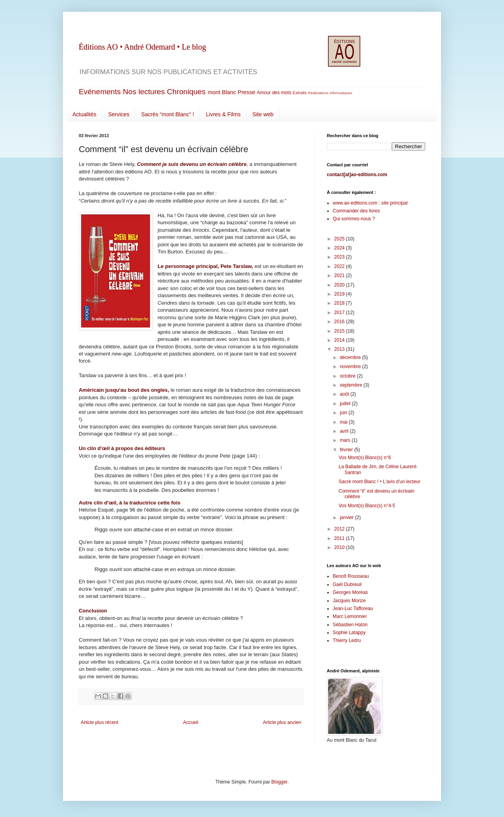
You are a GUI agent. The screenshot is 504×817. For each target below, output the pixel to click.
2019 (340, 294)
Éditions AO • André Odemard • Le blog (142, 47)
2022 (340, 266)
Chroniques (186, 92)
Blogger (279, 782)
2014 (340, 340)
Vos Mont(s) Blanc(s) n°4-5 (367, 506)
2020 (340, 285)
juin (344, 413)
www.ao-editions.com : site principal (370, 203)
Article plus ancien (282, 722)
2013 (340, 349)
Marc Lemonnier (350, 616)
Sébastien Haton (350, 625)
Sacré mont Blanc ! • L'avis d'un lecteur (380, 482)
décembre (351, 357)
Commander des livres (356, 211)
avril (345, 431)
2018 (340, 303)
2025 (340, 239)
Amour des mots (274, 93)
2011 (340, 538)
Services (119, 114)
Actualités (84, 114)
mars (346, 440)
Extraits (300, 93)
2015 (340, 331)
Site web (263, 114)
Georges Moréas (350, 592)
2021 (340, 275)
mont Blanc (222, 92)
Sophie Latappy (349, 633)
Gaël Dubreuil (347, 584)
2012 (340, 529)
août (345, 394)
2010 (340, 547)
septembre (352, 385)
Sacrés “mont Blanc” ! (168, 114)
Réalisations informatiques (330, 93)
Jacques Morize (349, 601)
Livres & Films (223, 114)
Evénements (100, 92)
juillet (346, 404)
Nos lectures (144, 92)
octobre (348, 376)
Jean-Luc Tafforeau (353, 609)
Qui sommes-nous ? (354, 219)
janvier (347, 517)
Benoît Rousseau (351, 576)
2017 (340, 313)
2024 (340, 248)
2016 (340, 322)
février (347, 450)
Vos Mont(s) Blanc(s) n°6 (365, 458)
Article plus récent (99, 722)
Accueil (191, 722)
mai (344, 422)
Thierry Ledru (347, 640)
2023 (340, 257)
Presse (246, 92)
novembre (351, 367)
